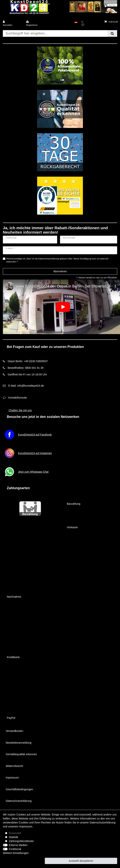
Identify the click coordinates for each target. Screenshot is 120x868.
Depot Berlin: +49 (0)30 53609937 (28, 361)
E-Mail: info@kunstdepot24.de (26, 386)
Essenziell (15, 833)
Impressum (12, 778)
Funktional (15, 849)
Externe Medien (18, 845)
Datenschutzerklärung (19, 801)
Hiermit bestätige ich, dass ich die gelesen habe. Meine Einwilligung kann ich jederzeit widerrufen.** (57, 260)
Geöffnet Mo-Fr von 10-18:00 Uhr (27, 374)
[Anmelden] (12, 24)
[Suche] (112, 33)
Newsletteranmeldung (19, 743)
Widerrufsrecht (14, 766)
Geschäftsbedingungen (19, 789)
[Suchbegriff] (55, 33)
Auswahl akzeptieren (81, 861)
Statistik (14, 837)
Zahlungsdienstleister (21, 841)
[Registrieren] (36, 24)
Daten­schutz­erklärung (103, 822)
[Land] (76, 22)
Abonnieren (60, 271)
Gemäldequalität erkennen (21, 754)
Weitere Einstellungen (16, 853)
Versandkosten (15, 731)
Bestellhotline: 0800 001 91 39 (25, 368)
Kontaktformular (18, 398)
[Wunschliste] (91, 24)
